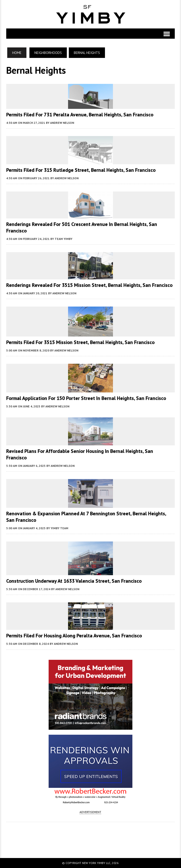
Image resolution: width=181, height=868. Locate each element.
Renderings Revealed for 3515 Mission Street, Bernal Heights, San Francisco (89, 285)
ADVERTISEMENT (90, 812)
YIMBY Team (59, 528)
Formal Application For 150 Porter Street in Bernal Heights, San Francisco (86, 398)
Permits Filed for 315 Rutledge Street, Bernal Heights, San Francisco (81, 170)
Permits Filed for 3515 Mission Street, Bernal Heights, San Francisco (80, 342)
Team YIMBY (63, 239)
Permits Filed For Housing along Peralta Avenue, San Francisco (74, 636)
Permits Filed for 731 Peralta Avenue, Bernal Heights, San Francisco (80, 115)
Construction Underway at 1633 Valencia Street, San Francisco (74, 581)
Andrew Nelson (62, 123)
